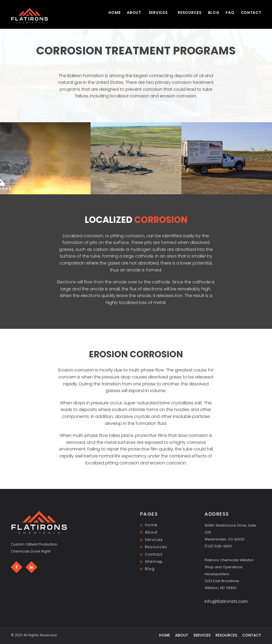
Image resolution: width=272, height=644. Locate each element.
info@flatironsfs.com (226, 601)
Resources (190, 13)
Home (114, 13)
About (134, 13)
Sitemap (154, 562)
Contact (251, 13)
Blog (214, 13)
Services (158, 13)
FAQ (230, 13)
